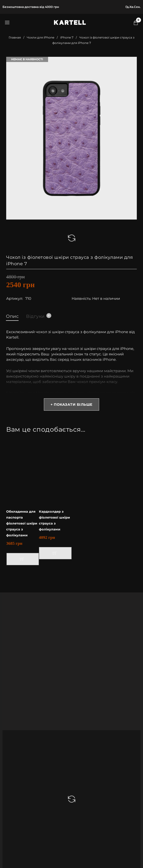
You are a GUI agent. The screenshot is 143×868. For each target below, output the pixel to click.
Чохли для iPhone (41, 37)
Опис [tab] (12, 316)
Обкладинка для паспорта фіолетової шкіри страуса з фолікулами (22, 523)
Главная (15, 37)
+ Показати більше (71, 404)
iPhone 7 (67, 37)
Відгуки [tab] (38, 316)
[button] (23, 559)
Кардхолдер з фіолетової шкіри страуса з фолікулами (54, 520)
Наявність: (81, 298)
